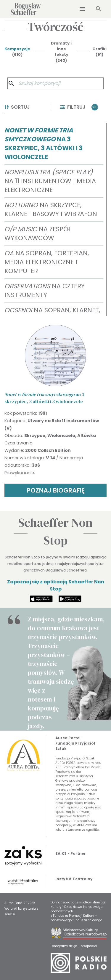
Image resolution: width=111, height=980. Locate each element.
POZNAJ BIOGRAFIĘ (56, 490)
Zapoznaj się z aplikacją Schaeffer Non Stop (56, 585)
